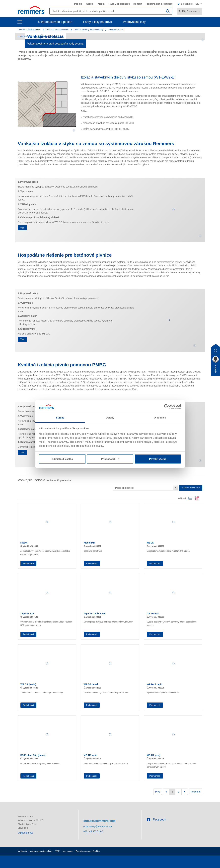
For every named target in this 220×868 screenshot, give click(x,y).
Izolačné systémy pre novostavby (88, 30)
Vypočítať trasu (26, 833)
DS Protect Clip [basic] (33, 755)
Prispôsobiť (110, 459)
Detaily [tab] (110, 418)
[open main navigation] (20, 22)
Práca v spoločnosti (119, 4)
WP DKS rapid (155, 684)
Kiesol (24, 543)
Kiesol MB (89, 543)
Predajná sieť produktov (159, 4)
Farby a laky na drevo (98, 22)
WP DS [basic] (28, 684)
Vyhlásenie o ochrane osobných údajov (35, 851)
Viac (22, 228)
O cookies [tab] (160, 418)
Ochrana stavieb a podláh (55, 22)
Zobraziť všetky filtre (191, 488)
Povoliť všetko (158, 459)
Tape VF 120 (27, 613)
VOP (57, 851)
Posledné (196, 792)
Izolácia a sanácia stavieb (57, 30)
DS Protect (153, 613)
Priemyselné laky (134, 22)
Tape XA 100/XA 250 (95, 613)
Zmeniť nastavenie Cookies (88, 851)
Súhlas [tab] (60, 418)
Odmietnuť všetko (62, 459)
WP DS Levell (91, 684)
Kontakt (138, 4)
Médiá (101, 4)
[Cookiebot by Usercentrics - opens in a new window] (167, 406)
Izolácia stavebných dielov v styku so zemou (41, 36)
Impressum (68, 851)
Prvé (158, 792)
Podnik (78, 4)
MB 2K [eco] (154, 755)
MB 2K (150, 543)
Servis (90, 4)
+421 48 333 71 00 (93, 831)
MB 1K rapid (90, 755)
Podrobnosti (28, 563)
